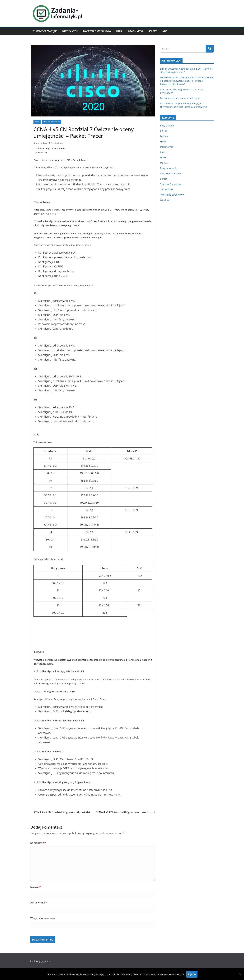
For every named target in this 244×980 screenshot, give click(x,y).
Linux (163, 157)
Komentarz (38, 843)
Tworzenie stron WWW (97, 31)
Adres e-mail (39, 903)
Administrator (57, 143)
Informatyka (136, 31)
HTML (119, 31)
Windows (165, 200)
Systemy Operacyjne (45, 31)
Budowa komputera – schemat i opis (180, 98)
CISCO (37, 122)
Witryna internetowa (43, 918)
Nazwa (35, 887)
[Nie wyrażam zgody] (240, 974)
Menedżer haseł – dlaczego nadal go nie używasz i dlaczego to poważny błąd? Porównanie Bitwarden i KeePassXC (187, 81)
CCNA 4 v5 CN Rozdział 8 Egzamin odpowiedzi (126, 812)
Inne (164, 31)
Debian (164, 136)
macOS (164, 163)
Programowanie (169, 168)
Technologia (167, 189)
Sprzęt (153, 31)
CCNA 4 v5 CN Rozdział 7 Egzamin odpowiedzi (60, 812)
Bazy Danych (70, 31)
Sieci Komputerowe (52, 122)
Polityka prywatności (41, 961)
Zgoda (192, 974)
